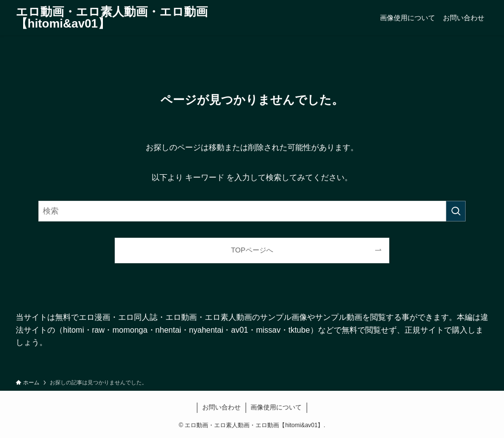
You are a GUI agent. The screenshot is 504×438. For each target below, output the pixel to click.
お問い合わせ (221, 407)
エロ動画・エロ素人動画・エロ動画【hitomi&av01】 (112, 18)
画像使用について (276, 407)
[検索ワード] (252, 211)
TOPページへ (252, 250)
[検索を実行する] (456, 211)
